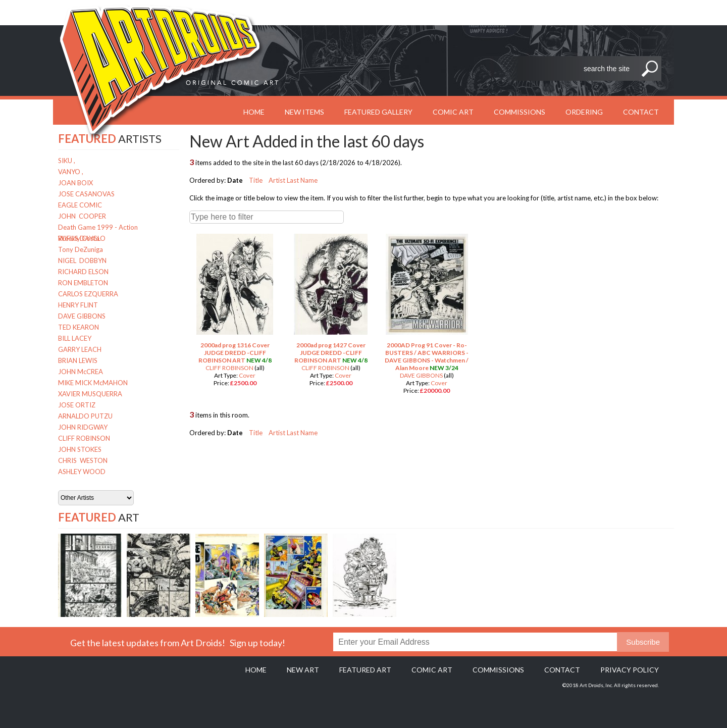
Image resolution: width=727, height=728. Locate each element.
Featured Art (365, 670)
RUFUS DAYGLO (82, 238)
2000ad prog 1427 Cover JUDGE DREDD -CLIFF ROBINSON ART (330, 353)
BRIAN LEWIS (78, 360)
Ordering (584, 112)
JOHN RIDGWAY (83, 427)
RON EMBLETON (83, 283)
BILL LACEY (75, 338)
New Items (304, 112)
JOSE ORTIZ (77, 405)
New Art (303, 670)
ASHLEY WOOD (82, 472)
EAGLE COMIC (80, 205)
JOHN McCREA (81, 372)
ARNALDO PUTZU (85, 416)
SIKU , (67, 161)
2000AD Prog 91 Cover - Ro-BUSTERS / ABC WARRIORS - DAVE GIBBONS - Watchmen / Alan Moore (427, 356)
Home (256, 670)
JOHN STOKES (80, 449)
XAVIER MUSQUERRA (90, 394)
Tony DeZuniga (81, 249)
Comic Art (453, 112)
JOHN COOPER (82, 216)
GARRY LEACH (80, 349)
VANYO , (71, 172)
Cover (247, 375)
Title (256, 180)
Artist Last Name (293, 180)
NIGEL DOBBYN (82, 261)
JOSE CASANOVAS (86, 194)
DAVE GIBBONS (82, 316)
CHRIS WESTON (83, 460)
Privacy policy (630, 670)
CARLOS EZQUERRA (88, 294)
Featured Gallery (378, 112)
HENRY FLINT (78, 305)
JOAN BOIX (75, 183)
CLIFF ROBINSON (84, 438)
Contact (641, 112)
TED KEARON (79, 327)
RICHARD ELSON (83, 272)
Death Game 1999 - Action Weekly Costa (98, 228)
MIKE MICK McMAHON (93, 383)
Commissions (520, 112)
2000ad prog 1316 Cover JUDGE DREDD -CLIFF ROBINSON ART (234, 353)
